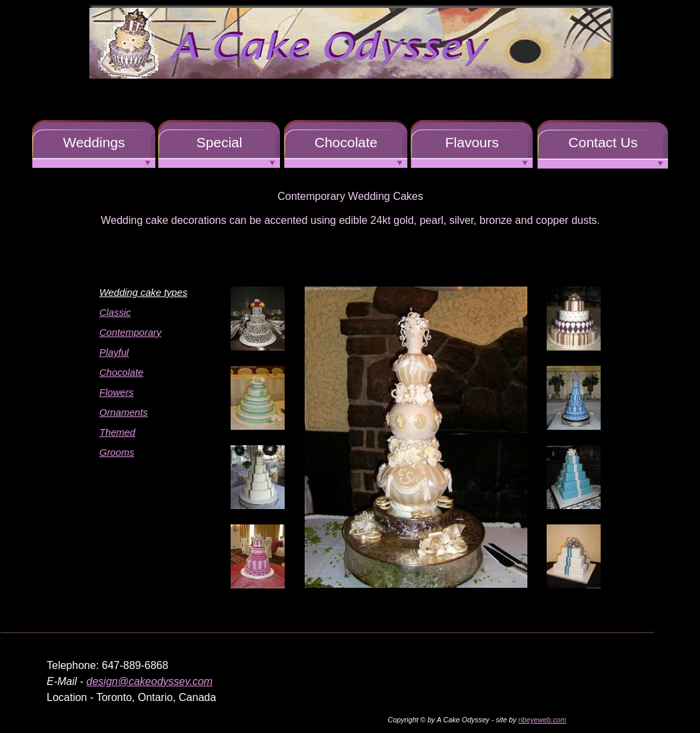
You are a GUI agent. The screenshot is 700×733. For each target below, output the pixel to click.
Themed (117, 432)
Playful (114, 353)
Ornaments (124, 412)
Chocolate (121, 372)
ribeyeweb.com (543, 720)
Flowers (116, 392)
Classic (115, 313)
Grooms (117, 452)
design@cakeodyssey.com (150, 681)
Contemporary (130, 333)
